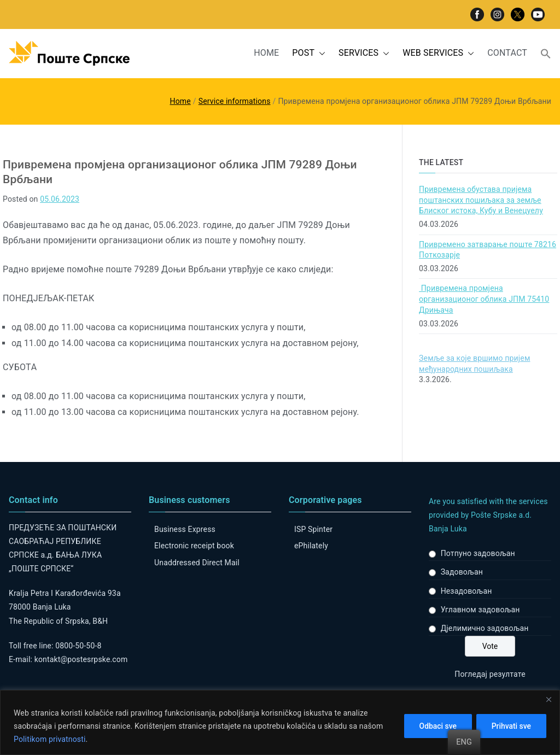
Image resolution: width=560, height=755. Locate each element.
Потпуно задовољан (478, 553)
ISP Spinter (313, 529)
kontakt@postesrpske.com (81, 659)
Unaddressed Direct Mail (197, 563)
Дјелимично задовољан (485, 628)
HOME (266, 53)
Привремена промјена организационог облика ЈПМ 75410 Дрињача (484, 299)
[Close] (549, 699)
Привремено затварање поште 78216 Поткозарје (488, 250)
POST (309, 53)
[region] (280, 722)
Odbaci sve (436, 726)
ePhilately (311, 546)
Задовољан (462, 572)
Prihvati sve (511, 726)
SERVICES (364, 53)
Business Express (185, 529)
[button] (320, 53)
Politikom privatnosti (50, 739)
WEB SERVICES (438, 53)
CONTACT (507, 53)
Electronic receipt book (194, 546)
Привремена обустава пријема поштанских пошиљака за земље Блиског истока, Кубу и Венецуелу (481, 200)
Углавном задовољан (480, 610)
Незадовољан (466, 591)
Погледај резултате (490, 674)
